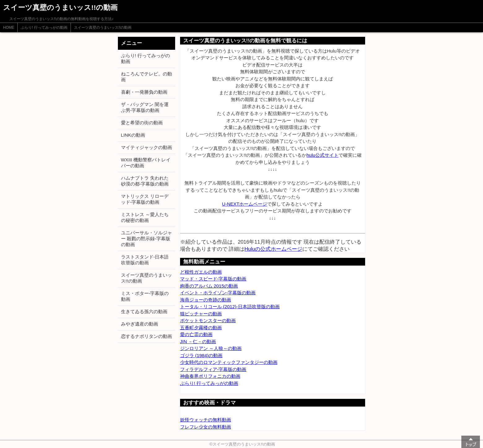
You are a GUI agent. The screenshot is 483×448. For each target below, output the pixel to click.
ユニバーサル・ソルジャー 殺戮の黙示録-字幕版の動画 (147, 239)
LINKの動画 (133, 135)
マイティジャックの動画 (147, 147)
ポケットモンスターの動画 (208, 320)
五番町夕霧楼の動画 (201, 328)
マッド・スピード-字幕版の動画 (213, 279)
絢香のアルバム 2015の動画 (209, 286)
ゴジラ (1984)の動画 (201, 355)
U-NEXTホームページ (245, 204)
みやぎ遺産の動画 (140, 324)
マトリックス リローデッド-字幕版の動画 (145, 199)
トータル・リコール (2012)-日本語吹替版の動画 (230, 307)
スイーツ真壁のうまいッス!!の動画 (103, 28)
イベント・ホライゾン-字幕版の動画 (218, 293)
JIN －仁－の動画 (198, 341)
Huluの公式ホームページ (273, 249)
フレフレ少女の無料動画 (206, 427)
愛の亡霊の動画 (196, 334)
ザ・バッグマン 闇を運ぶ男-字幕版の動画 (145, 107)
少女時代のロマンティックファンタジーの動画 (229, 362)
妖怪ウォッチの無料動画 (206, 420)
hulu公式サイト (322, 155)
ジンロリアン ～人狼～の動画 (211, 348)
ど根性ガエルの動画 (201, 272)
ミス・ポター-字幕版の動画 (145, 296)
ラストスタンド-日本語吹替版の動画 (145, 260)
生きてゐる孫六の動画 (144, 311)
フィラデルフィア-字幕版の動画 (213, 369)
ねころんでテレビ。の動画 (147, 77)
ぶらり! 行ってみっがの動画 (44, 28)
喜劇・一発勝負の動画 (144, 92)
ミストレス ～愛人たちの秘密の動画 (145, 217)
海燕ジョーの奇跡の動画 (206, 300)
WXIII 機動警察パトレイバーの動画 (146, 163)
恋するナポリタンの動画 (147, 336)
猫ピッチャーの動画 (201, 314)
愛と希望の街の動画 (142, 123)
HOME (9, 28)
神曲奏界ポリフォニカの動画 (210, 376)
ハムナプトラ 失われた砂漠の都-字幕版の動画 (145, 181)
